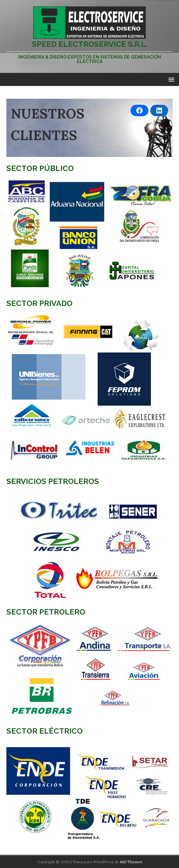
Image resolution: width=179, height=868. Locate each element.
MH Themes (131, 862)
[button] (170, 79)
